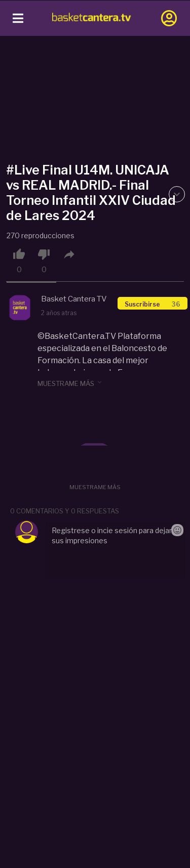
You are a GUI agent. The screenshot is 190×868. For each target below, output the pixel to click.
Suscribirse (153, 304)
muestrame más (70, 383)
